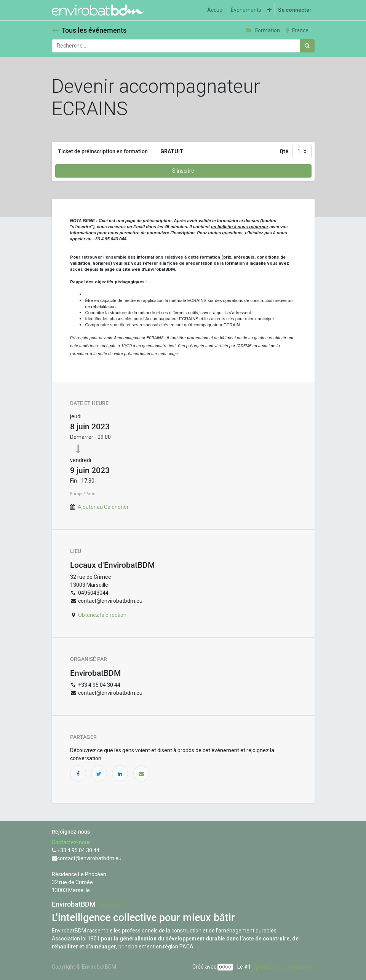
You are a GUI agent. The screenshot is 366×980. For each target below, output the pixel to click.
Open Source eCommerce (283, 967)
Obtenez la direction (102, 615)
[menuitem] (216, 10)
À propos (111, 905)
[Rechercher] (307, 46)
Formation (263, 30)
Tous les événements (89, 30)
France (297, 30)
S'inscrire (183, 171)
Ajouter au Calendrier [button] (103, 507)
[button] (269, 10)
